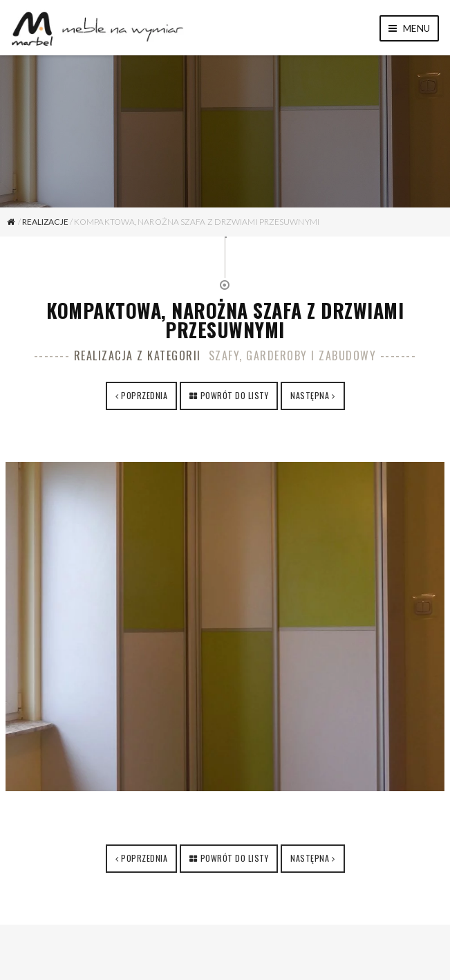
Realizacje (45, 222)
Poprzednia (144, 395)
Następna (310, 395)
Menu (409, 28)
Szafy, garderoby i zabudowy (293, 355)
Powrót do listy (235, 395)
